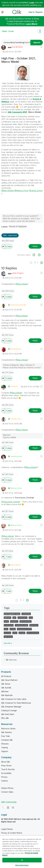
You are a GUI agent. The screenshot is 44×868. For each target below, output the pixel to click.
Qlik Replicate (7, 695)
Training (4, 747)
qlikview (8, 618)
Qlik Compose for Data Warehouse (16, 703)
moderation (22, 618)
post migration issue (12, 614)
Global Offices (7, 788)
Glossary (5, 744)
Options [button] (40, 31)
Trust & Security (8, 769)
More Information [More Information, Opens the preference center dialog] (22, 865)
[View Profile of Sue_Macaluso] (17, 47)
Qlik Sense (6, 684)
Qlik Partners (7, 732)
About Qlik (6, 762)
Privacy (4, 777)
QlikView (5, 691)
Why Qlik (5, 718)
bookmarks (9, 625)
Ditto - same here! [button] (10, 235)
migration (14, 621)
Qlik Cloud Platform (9, 680)
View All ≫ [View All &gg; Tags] (8, 643)
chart (15, 633)
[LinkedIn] (8, 808)
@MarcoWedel (8, 191)
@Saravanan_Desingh (11, 502)
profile (13, 629)
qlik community (33, 633)
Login (32, 2)
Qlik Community (9, 802)
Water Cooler (8, 31)
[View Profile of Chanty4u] (14, 386)
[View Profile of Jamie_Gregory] (18, 273)
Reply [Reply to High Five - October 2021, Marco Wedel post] (35, 246)
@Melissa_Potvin (22, 191)
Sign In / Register (36, 12)
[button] (41, 47)
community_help (21, 625)
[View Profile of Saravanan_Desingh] (18, 305)
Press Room (6, 766)
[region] (22, 852)
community (26, 614)
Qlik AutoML (6, 688)
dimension (34, 625)
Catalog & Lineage (9, 710)
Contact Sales (7, 792)
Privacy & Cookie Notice (12, 833)
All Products (6, 676)
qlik (14, 618)
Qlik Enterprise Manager (11, 707)
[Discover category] (5, 660)
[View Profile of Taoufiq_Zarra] (16, 419)
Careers (4, 781)
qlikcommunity (26, 621)
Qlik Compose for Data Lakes (14, 699)
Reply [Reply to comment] (35, 296)
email (6, 621)
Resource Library (8, 728)
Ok (22, 860)
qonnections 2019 (24, 629)
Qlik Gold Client (8, 714)
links (6, 629)
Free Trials (6, 736)
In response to (18, 498)
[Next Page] (41, 263)
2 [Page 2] (38, 263)
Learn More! (32, 24)
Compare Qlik (7, 740)
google (22, 633)
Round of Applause (18, 226)
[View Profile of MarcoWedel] (15, 565)
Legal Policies (7, 829)
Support (5, 751)
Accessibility (6, 773)
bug (31, 618)
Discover (13, 660)
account (7, 633)
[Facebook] (13, 808)
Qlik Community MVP (17, 112)
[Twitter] (3, 808)
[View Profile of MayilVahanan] (16, 349)
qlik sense (8, 637)
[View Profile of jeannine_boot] (16, 456)
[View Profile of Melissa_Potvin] (16, 488)
